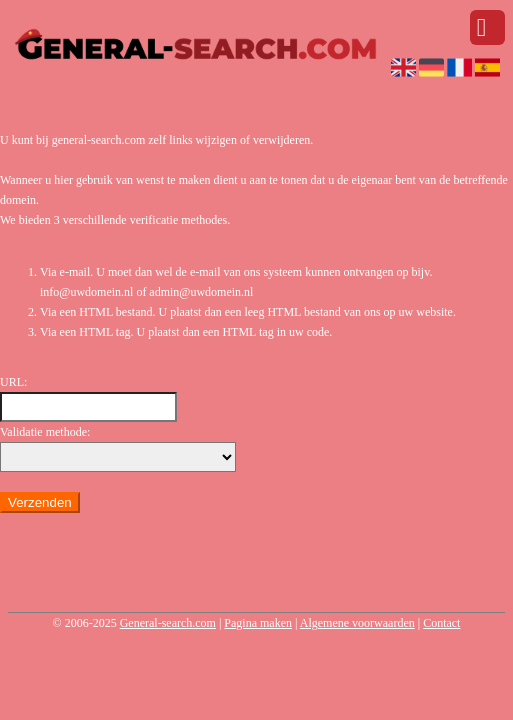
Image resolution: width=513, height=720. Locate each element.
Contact (441, 623)
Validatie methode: (45, 432)
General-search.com (168, 623)
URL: (13, 382)
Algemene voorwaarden (357, 623)
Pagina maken (258, 623)
